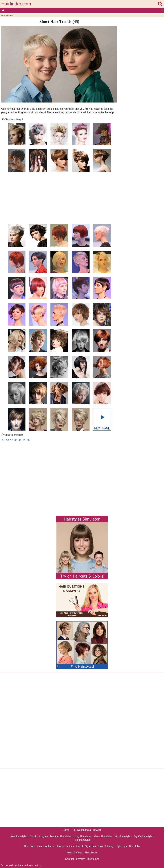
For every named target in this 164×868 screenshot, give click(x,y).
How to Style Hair (86, 846)
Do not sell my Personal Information (21, 865)
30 (16, 440)
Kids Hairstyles (123, 836)
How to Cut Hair (65, 846)
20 (12, 440)
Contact (69, 859)
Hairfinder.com (16, 4)
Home (3, 15)
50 (24, 440)
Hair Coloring (106, 846)
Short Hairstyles (39, 836)
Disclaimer (93, 859)
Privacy (80, 859)
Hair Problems (45, 846)
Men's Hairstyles (103, 836)
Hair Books (91, 853)
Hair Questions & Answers (87, 830)
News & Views (75, 853)
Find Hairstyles (82, 840)
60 (28, 440)
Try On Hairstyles (144, 836)
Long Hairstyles (82, 836)
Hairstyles (9, 15)
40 (20, 440)
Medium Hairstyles (61, 836)
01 (3, 440)
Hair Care (29, 846)
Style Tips (121, 846)
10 (8, 440)
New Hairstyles (19, 836)
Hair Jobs (135, 846)
